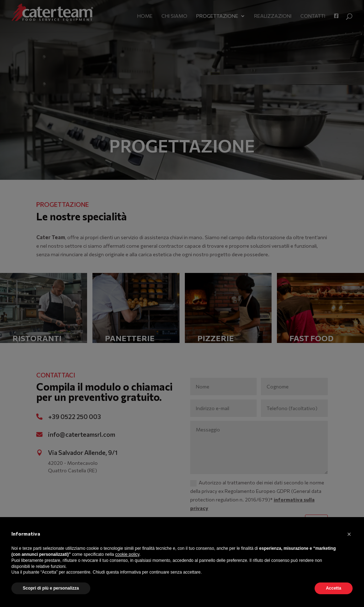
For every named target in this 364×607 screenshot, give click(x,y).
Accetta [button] (334, 588)
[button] (349, 534)
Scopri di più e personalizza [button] (51, 588)
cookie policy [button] (127, 554)
